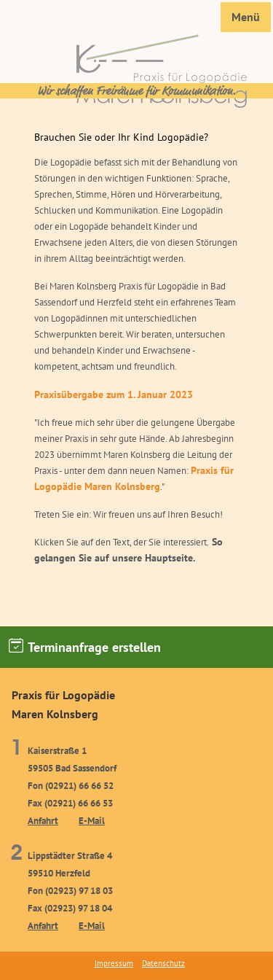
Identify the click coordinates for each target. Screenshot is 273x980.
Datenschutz (163, 963)
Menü (246, 17)
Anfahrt (43, 821)
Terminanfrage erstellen (85, 647)
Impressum (114, 963)
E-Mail (92, 821)
